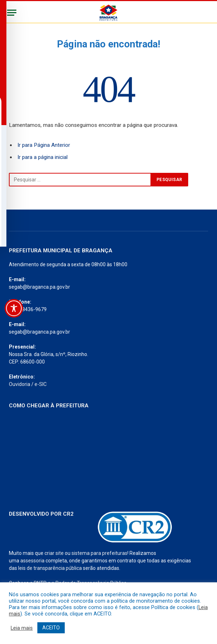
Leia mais (22, 628)
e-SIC (41, 384)
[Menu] (12, 13)
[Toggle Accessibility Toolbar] (14, 308)
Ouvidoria (20, 384)
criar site (54, 553)
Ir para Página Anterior (44, 145)
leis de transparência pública (50, 568)
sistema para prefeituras (99, 553)
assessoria (32, 561)
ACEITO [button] (51, 628)
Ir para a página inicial (43, 157)
